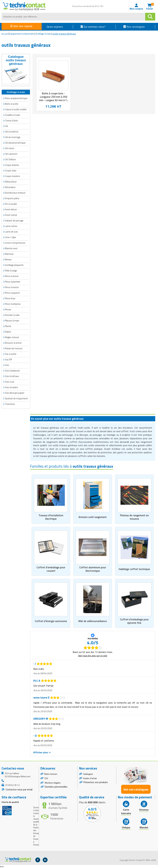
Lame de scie (11, 232)
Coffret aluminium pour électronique (93, 569)
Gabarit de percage (14, 221)
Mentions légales (52, 783)
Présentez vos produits (96, 782)
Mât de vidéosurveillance (93, 621)
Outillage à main (43, 34)
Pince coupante (12, 293)
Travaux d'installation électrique (51, 517)
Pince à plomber (13, 282)
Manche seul (11, 248)
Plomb (8, 326)
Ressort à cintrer (13, 343)
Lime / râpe (10, 237)
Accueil (5, 34)
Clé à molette (12, 132)
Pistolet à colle (12, 315)
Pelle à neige (11, 271)
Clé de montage (13, 137)
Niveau (8, 259)
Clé (6, 126)
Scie (7, 365)
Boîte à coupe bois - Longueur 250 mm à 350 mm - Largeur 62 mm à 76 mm (54, 99)
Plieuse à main (12, 321)
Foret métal (11, 215)
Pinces (8, 309)
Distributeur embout (15, 193)
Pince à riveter (12, 287)
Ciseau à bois (11, 121)
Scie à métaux (12, 376)
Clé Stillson (10, 159)
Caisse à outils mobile (16, 109)
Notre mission (51, 774)
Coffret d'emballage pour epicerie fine (134, 621)
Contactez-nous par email (19, 789)
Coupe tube (11, 171)
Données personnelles (56, 787)
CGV (46, 778)
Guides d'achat (90, 778)
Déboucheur (11, 182)
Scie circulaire (11, 387)
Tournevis (10, 404)
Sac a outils (11, 354)
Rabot (8, 332)
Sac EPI (8, 360)
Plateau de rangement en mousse (134, 517)
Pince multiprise (13, 304)
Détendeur (10, 187)
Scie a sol (9, 382)
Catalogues (88, 774)
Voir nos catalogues (136, 789)
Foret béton (11, 209)
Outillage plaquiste (14, 265)
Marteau (9, 254)
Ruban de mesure (14, 348)
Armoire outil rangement (93, 517)
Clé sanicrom (11, 154)
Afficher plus (42, 753)
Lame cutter (11, 226)
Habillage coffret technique (134, 569)
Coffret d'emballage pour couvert (51, 569)
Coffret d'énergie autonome (51, 621)
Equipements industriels (22, 34)
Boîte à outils (12, 104)
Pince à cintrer (12, 276)
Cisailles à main (12, 115)
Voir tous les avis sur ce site (93, 656)
